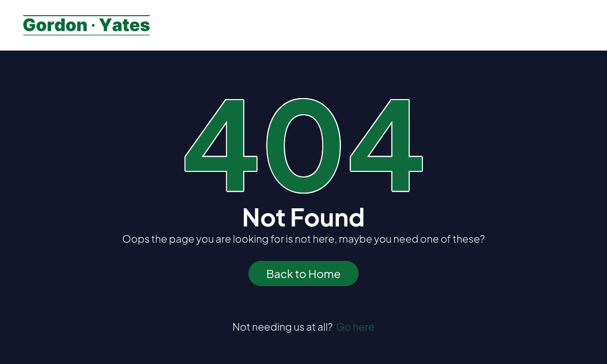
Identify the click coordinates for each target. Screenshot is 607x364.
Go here (355, 326)
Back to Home (303, 274)
